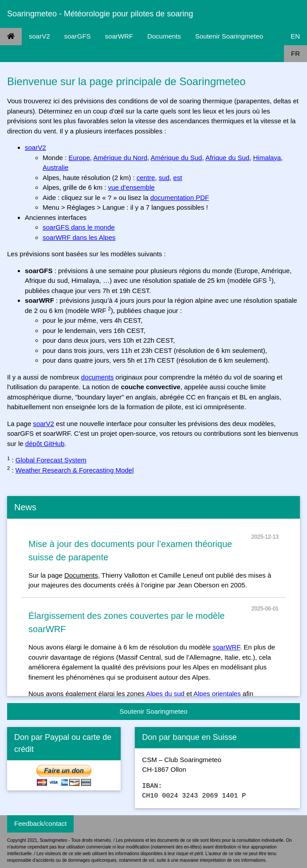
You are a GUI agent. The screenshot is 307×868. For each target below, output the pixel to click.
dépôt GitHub (45, 444)
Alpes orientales (217, 694)
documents (97, 377)
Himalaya (267, 158)
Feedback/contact (40, 823)
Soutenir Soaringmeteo (229, 36)
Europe (79, 158)
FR (295, 53)
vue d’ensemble (132, 187)
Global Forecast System (51, 460)
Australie (55, 167)
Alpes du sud (165, 694)
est (177, 178)
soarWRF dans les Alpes (79, 237)
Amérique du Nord (120, 158)
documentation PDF (180, 197)
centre (146, 178)
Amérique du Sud (177, 158)
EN (295, 36)
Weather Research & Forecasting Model (75, 470)
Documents (164, 36)
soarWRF (119, 36)
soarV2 (39, 36)
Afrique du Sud (227, 158)
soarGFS (78, 36)
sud (164, 178)
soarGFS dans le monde (79, 227)
